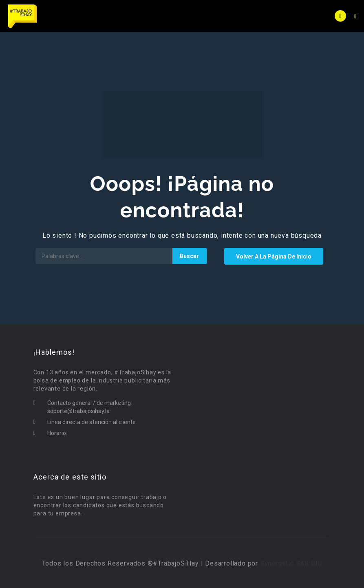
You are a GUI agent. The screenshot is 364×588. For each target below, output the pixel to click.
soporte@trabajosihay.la (78, 411)
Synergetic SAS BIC (291, 563)
